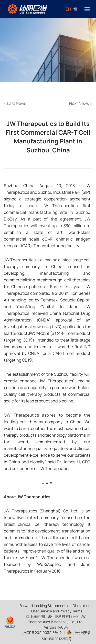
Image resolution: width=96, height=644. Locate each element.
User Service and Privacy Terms (57, 611)
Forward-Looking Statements (44, 606)
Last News (15, 103)
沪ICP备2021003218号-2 (42, 633)
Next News (81, 103)
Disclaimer (81, 606)
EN (68, 9)
